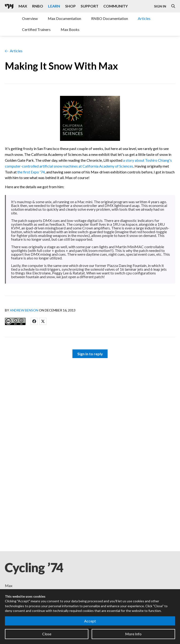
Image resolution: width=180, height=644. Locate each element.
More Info (133, 634)
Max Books (70, 29)
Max (9, 586)
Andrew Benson (24, 310)
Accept (90, 621)
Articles (144, 18)
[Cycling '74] (9, 6)
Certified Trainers (36, 29)
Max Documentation (64, 18)
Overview (30, 18)
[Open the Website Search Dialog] (173, 6)
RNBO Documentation (110, 18)
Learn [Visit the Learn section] (54, 6)
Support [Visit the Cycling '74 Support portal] (90, 6)
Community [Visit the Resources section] (116, 6)
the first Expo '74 (31, 172)
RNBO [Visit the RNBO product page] (38, 6)
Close (47, 634)
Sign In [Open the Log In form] (160, 6)
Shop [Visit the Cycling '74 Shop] (70, 6)
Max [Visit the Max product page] (23, 6)
